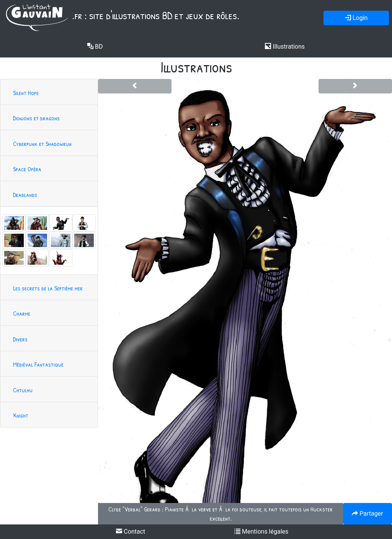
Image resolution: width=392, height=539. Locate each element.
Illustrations (285, 47)
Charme (22, 313)
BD (95, 47)
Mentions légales (261, 532)
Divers (20, 339)
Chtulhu (23, 390)
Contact (131, 532)
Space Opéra (27, 169)
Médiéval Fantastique (38, 364)
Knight (21, 415)
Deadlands (25, 195)
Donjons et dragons (36, 118)
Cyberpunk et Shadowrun (42, 144)
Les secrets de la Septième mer (48, 288)
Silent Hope (26, 93)
